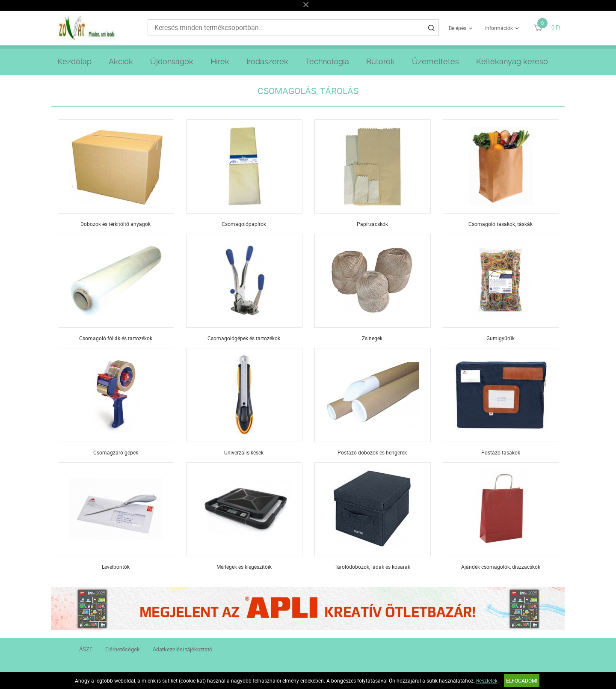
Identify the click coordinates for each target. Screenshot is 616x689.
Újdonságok (172, 61)
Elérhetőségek (123, 649)
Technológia (327, 61)
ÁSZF (86, 649)
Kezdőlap (74, 61)
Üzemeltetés (435, 61)
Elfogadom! (522, 680)
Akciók (121, 61)
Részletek (487, 680)
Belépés (458, 28)
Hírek (220, 61)
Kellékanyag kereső (512, 61)
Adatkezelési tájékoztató (182, 649)
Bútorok (381, 61)
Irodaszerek (267, 61)
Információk (499, 28)
